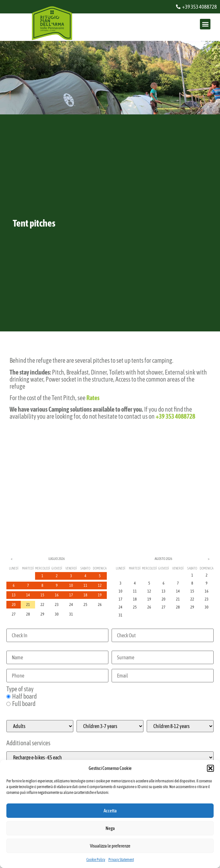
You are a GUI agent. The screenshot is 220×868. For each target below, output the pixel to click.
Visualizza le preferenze (110, 846)
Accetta (110, 811)
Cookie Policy (96, 860)
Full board (21, 704)
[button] (210, 768)
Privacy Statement (121, 860)
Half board (22, 696)
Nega (110, 828)
